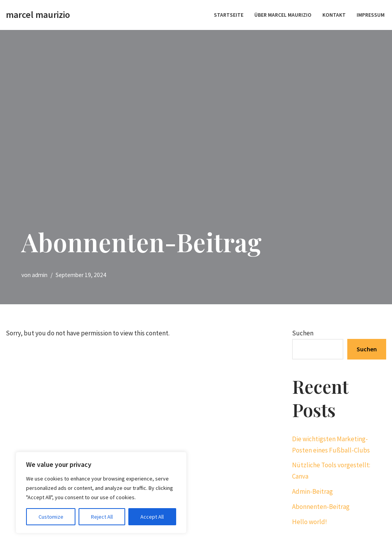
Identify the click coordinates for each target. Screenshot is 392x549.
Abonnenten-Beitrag (321, 507)
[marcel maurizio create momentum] (38, 15)
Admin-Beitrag (312, 491)
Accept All (152, 517)
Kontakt (334, 15)
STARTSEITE (229, 15)
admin (40, 275)
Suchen (303, 333)
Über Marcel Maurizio (283, 15)
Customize (51, 517)
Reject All (102, 517)
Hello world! (310, 522)
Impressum (371, 15)
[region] (101, 493)
